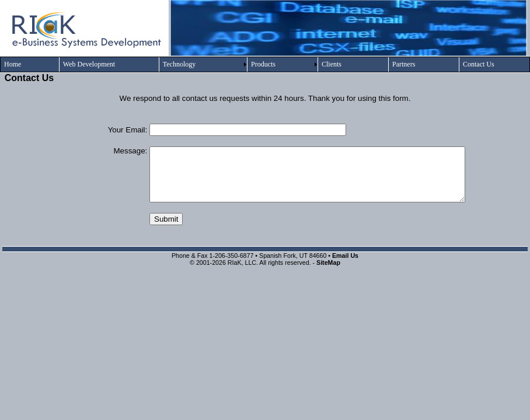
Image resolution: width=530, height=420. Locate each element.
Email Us (345, 256)
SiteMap (328, 262)
